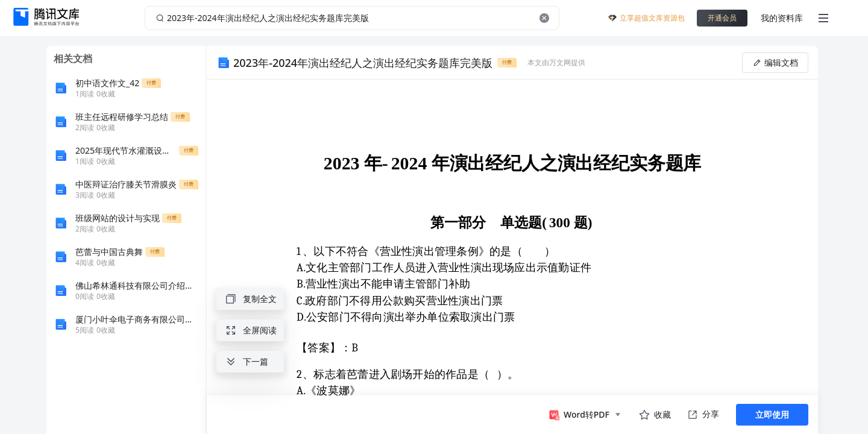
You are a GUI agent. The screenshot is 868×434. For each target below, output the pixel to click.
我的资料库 (782, 18)
